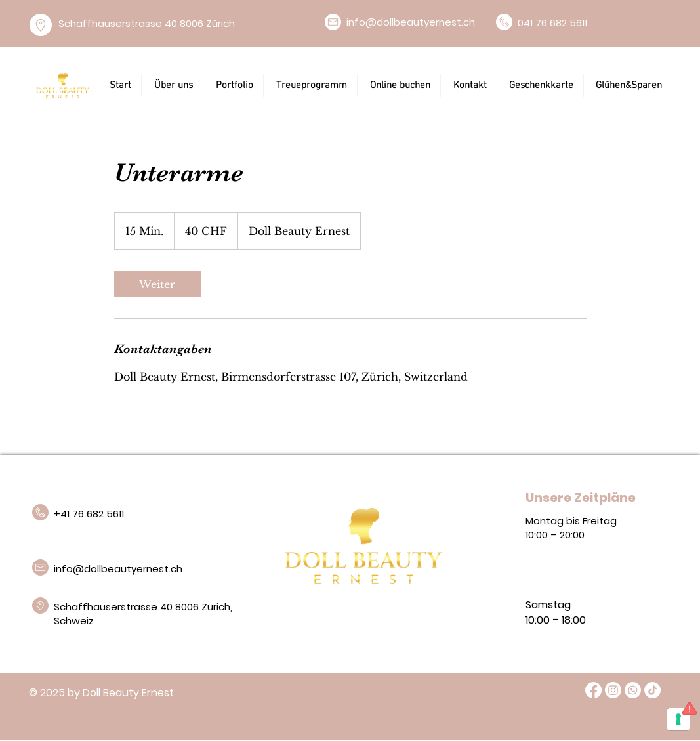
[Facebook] (593, 690)
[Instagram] (613, 690)
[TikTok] (652, 690)
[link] (157, 284)
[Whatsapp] (633, 690)
